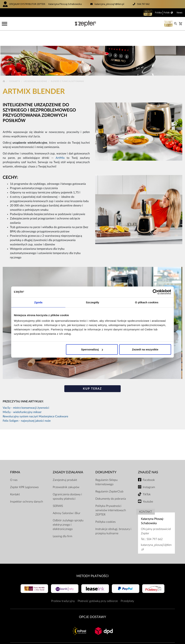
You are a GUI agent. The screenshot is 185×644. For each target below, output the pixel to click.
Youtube (148, 486)
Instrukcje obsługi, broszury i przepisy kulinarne (113, 516)
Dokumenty (106, 457)
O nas (14, 464)
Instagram (149, 472)
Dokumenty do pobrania (111, 483)
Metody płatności (92, 561)
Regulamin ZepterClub (109, 476)
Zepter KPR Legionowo (24, 472)
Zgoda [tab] (38, 302)
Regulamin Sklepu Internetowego (107, 467)
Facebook (149, 464)
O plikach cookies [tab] (147, 302)
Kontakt (15, 479)
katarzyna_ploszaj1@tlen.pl (109, 4)
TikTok (147, 479)
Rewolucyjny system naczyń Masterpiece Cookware (35, 401)
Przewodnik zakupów (66, 472)
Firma (15, 457)
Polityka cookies (106, 506)
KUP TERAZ (92, 373)
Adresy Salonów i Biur (67, 498)
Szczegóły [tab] (92, 302)
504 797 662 (143, 4)
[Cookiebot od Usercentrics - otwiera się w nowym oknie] (155, 292)
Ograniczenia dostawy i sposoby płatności (67, 481)
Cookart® (15, 66)
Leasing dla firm (63, 521)
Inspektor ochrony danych (27, 486)
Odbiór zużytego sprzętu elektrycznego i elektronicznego (68, 509)
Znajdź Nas (148, 457)
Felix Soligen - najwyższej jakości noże (27, 405)
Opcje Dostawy (92, 602)
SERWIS (58, 490)
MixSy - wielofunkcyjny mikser (22, 397)
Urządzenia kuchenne (36, 66)
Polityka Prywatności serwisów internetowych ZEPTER (111, 495)
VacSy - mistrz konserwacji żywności (26, 392)
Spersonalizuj (92, 349)
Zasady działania (68, 457)
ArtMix (60, 142)
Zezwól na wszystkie (145, 349)
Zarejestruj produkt (65, 464)
